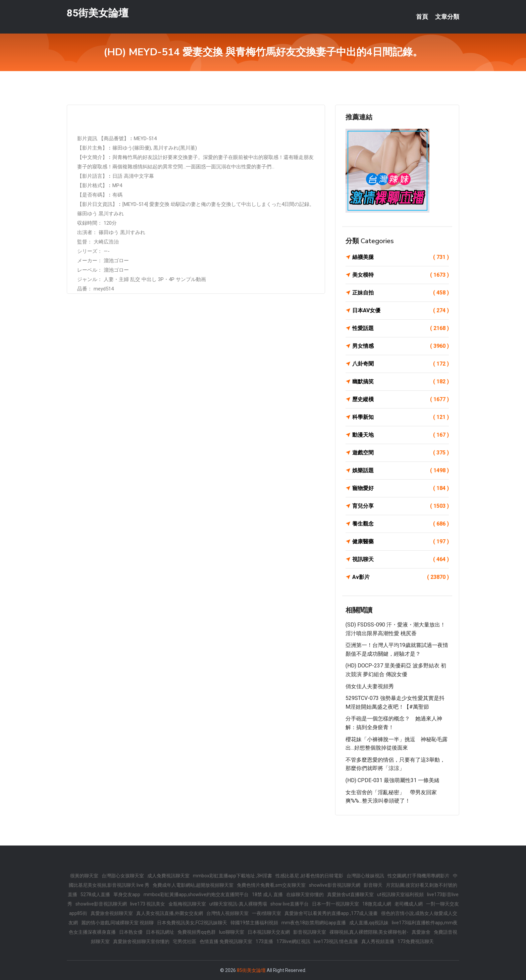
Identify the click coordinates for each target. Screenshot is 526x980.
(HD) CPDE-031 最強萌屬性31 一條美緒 (392, 780)
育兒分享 (401, 506)
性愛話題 (401, 328)
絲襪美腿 (401, 257)
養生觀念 (401, 524)
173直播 (264, 941)
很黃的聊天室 (84, 876)
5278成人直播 (95, 894)
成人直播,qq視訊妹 (369, 923)
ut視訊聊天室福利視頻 (400, 894)
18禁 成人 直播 (267, 894)
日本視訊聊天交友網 (269, 932)
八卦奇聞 (401, 364)
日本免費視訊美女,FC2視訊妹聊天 (192, 923)
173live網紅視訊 (293, 941)
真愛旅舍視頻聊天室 (112, 913)
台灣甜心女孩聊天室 (123, 876)
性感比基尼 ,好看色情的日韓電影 (309, 876)
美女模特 (401, 275)
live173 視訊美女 (148, 904)
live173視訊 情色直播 (336, 941)
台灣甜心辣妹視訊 (365, 876)
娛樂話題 (401, 471)
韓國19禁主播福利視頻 (254, 923)
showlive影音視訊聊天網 (335, 885)
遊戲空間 (401, 453)
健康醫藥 (401, 542)
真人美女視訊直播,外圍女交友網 (170, 913)
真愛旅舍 (421, 932)
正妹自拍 (401, 293)
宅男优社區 (185, 941)
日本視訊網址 (160, 932)
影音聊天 (373, 885)
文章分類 (447, 17)
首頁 (422, 17)
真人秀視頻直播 (378, 941)
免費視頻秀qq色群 (197, 932)
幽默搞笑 (401, 382)
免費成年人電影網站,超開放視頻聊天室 (193, 885)
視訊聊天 (401, 559)
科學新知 (401, 417)
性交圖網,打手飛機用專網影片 (418, 876)
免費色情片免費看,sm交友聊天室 (271, 885)
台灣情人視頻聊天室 (227, 913)
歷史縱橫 (401, 399)
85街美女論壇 (98, 13)
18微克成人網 (377, 904)
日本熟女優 (131, 932)
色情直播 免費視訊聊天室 (226, 941)
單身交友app (127, 894)
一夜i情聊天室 (267, 913)
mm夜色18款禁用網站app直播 (314, 923)
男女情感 (401, 346)
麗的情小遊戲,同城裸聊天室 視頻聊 (117, 923)
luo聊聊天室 (232, 932)
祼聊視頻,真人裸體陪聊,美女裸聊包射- (369, 932)
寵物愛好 (401, 488)
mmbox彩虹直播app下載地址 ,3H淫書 (232, 876)
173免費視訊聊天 (416, 941)
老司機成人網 (409, 904)
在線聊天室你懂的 (305, 894)
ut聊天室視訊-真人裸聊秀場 (238, 904)
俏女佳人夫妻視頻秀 (370, 686)
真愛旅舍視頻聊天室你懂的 (141, 941)
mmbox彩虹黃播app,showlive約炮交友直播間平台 (196, 894)
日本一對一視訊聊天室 (335, 904)
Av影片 (401, 577)
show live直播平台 (290, 904)
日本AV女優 (401, 311)
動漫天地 (401, 435)
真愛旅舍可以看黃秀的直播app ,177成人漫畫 (331, 913)
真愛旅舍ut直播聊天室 (350, 894)
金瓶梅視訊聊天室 (187, 904)
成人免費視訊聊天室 (168, 876)
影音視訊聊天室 (310, 932)
